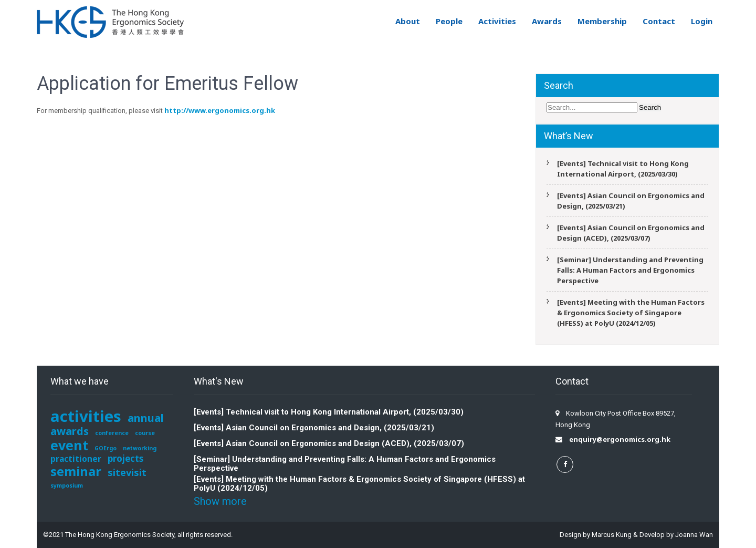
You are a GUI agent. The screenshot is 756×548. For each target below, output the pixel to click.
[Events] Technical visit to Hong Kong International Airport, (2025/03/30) (623, 169)
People (449, 21)
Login (702, 21)
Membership (602, 21)
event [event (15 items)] (69, 445)
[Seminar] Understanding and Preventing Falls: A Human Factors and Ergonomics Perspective (630, 270)
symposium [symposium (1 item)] (67, 485)
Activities (497, 21)
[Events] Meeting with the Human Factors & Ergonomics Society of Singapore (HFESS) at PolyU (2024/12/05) (631, 313)
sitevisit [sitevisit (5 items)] (127, 472)
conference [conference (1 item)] (112, 433)
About (408, 21)
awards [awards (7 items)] (70, 431)
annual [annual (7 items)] (146, 418)
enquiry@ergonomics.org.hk (620, 439)
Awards (547, 21)
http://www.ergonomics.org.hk (220, 110)
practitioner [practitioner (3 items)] (76, 459)
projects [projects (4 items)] (125, 458)
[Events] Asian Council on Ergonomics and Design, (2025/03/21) (631, 201)
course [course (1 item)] (145, 433)
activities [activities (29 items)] (86, 416)
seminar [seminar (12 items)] (76, 471)
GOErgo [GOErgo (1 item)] (106, 448)
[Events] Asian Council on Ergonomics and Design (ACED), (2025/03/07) (631, 233)
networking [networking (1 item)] (140, 448)
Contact (659, 21)
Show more (220, 501)
